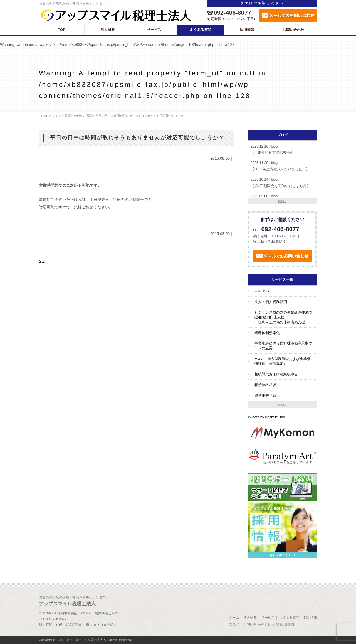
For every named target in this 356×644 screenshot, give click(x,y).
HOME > (45, 116)
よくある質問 (61, 116)
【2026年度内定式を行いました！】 (282, 166)
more (282, 201)
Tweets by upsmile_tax (266, 417)
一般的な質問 (83, 116)
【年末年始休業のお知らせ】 (282, 149)
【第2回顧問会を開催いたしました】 (282, 182)
